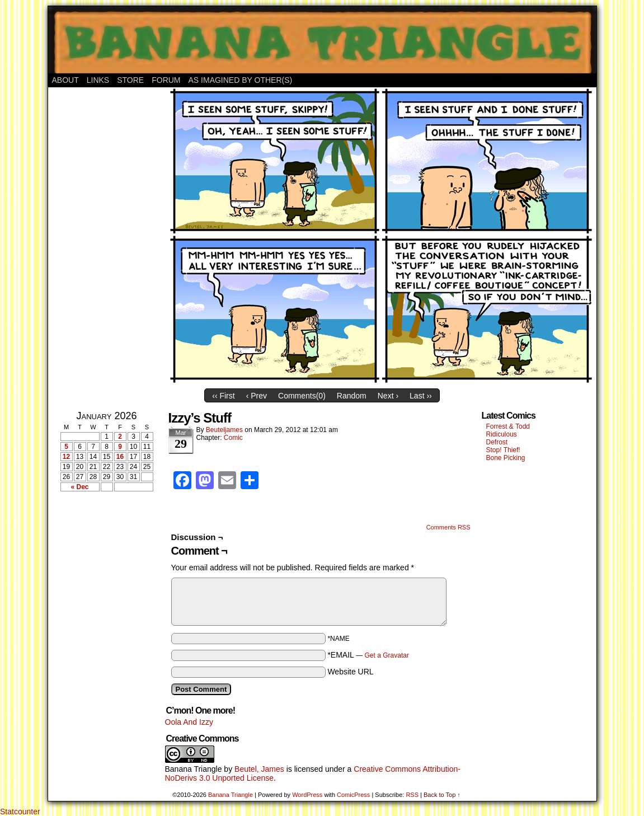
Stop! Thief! (503, 450)
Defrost (497, 442)
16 (120, 457)
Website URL (350, 672)
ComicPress (353, 795)
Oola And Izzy (189, 722)
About (65, 80)
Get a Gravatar (387, 655)
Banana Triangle (194, 769)
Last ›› (421, 396)
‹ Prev (257, 396)
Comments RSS (448, 527)
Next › (388, 396)
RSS (412, 795)
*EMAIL (368, 655)
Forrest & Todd (508, 426)
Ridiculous (502, 434)
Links (98, 80)
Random (352, 396)
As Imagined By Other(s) (241, 80)
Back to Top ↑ (442, 795)
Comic (233, 438)
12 (66, 457)
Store (130, 80)
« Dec (79, 487)
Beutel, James (259, 769)
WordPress (307, 795)
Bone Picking (506, 458)
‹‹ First (223, 396)
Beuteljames (224, 430)
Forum (166, 80)
